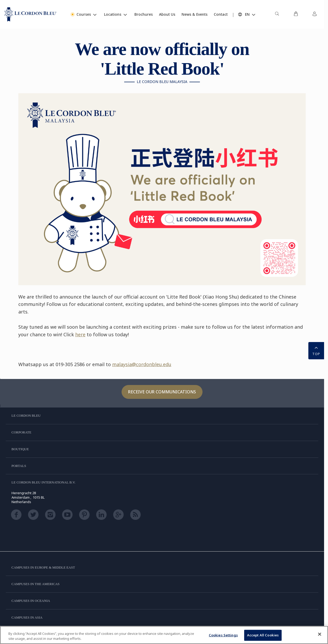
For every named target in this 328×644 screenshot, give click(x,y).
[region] (164, 635)
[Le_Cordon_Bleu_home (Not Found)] (30, 14)
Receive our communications (162, 392)
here (80, 334)
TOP (316, 350)
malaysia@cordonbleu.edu (142, 364)
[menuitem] (277, 14)
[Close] (320, 634)
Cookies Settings (223, 635)
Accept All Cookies (263, 635)
